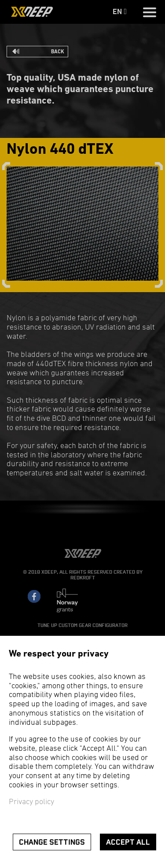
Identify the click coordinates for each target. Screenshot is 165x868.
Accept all (128, 842)
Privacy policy (31, 802)
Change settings (52, 842)
